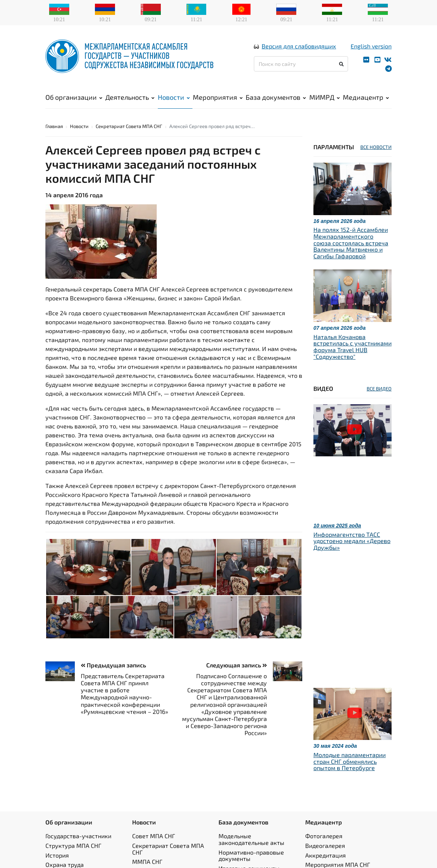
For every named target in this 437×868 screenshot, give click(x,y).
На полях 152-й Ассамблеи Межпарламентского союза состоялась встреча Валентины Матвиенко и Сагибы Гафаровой (351, 242)
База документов (276, 97)
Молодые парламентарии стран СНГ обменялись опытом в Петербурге (350, 761)
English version (371, 46)
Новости (174, 97)
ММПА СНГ (147, 861)
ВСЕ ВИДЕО (379, 389)
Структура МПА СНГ (73, 845)
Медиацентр (366, 97)
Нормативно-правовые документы (251, 856)
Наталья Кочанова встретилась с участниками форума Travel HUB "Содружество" (353, 347)
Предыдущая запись (113, 665)
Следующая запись (237, 665)
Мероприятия (218, 97)
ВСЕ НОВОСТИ (376, 147)
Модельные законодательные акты (251, 839)
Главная (54, 126)
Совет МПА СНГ (154, 836)
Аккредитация (326, 855)
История (57, 855)
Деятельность (130, 97)
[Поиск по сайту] (301, 64)
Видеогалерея (325, 845)
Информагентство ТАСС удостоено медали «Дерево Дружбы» (352, 541)
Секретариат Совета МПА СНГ (129, 126)
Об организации (74, 97)
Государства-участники (78, 836)
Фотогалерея (324, 836)
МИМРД (325, 97)
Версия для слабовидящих (299, 46)
